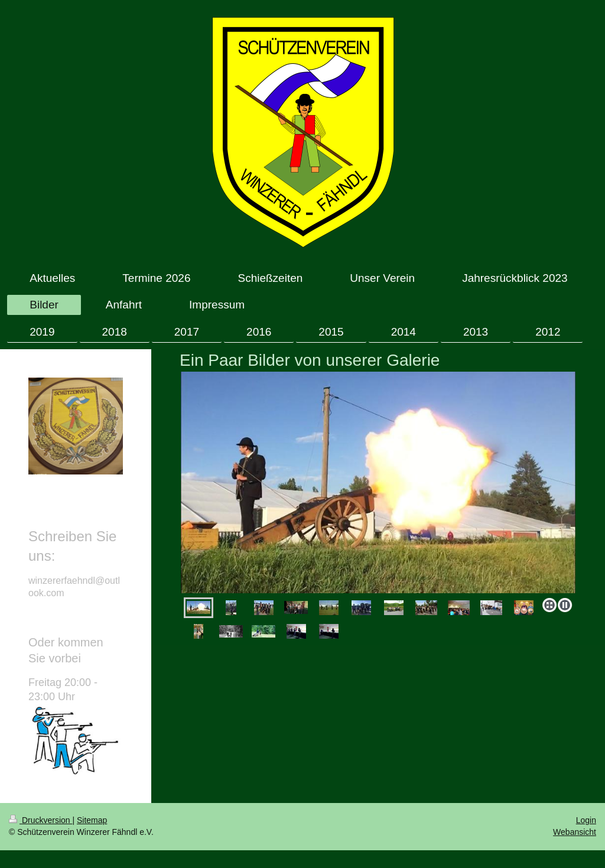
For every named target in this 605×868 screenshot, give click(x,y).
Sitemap (92, 820)
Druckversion (40, 820)
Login (586, 820)
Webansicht (575, 832)
